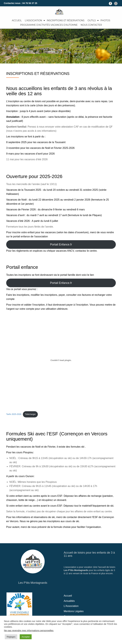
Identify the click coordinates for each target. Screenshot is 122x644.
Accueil (17, 20)
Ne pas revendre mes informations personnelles (29, 631)
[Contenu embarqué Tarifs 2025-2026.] (61, 360)
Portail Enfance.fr (61, 244)
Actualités (69, 601)
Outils (92, 20)
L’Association (33, 20)
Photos (105, 20)
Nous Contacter (91, 25)
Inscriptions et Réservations (66, 20)
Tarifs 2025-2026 (14, 414)
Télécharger (30, 414)
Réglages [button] (11, 637)
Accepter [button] (26, 637)
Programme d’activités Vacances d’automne (49, 25)
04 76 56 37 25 (30, 3)
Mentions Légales (74, 611)
